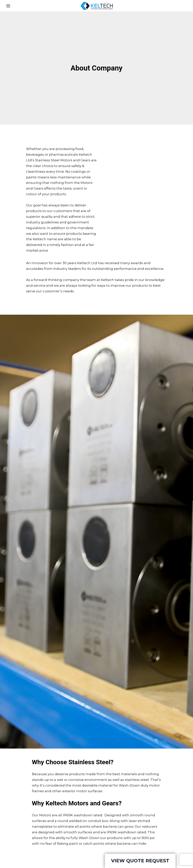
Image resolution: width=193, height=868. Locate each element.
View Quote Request (140, 861)
